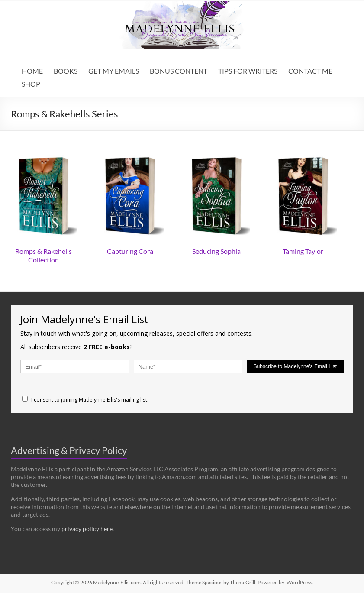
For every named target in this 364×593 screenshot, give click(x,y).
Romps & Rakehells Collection (43, 255)
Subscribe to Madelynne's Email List (295, 366)
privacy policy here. (88, 529)
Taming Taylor (303, 251)
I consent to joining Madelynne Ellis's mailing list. (85, 400)
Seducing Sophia (216, 251)
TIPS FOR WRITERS (248, 71)
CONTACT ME (310, 71)
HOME (32, 71)
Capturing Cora (130, 251)
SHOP (31, 84)
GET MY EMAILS (114, 71)
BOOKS (66, 71)
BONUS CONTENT (179, 71)
